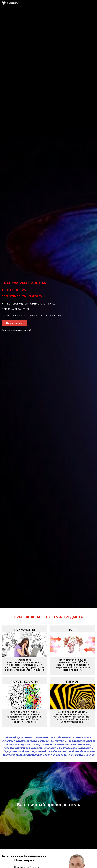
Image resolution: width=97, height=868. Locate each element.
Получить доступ (15, 323)
